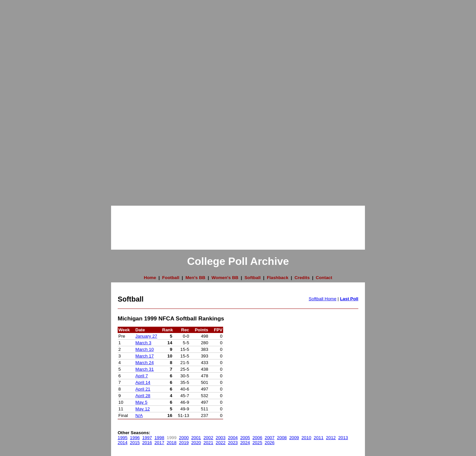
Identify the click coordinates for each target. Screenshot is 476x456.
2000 (184, 438)
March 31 (145, 369)
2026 (270, 443)
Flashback (278, 278)
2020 (196, 443)
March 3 (143, 343)
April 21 (143, 389)
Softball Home (323, 299)
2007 (270, 438)
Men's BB (195, 278)
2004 (233, 438)
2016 (147, 443)
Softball (253, 278)
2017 (159, 443)
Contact (324, 278)
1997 (147, 438)
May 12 (143, 409)
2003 (221, 438)
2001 (196, 438)
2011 (319, 438)
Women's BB (225, 278)
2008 (282, 438)
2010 (306, 438)
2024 (245, 443)
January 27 (146, 336)
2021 (208, 443)
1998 (159, 438)
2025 (258, 443)
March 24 (145, 363)
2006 (258, 438)
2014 (123, 443)
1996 (135, 438)
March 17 (145, 356)
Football (171, 278)
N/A (139, 415)
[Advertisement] (26, 99)
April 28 (143, 396)
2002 (208, 438)
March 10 (145, 349)
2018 (172, 443)
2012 (331, 438)
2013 (343, 438)
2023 (233, 443)
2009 (294, 438)
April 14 (143, 382)
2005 (245, 438)
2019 (184, 443)
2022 (221, 443)
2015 (135, 443)
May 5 (141, 402)
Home (150, 278)
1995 (123, 438)
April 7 (142, 376)
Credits (302, 278)
